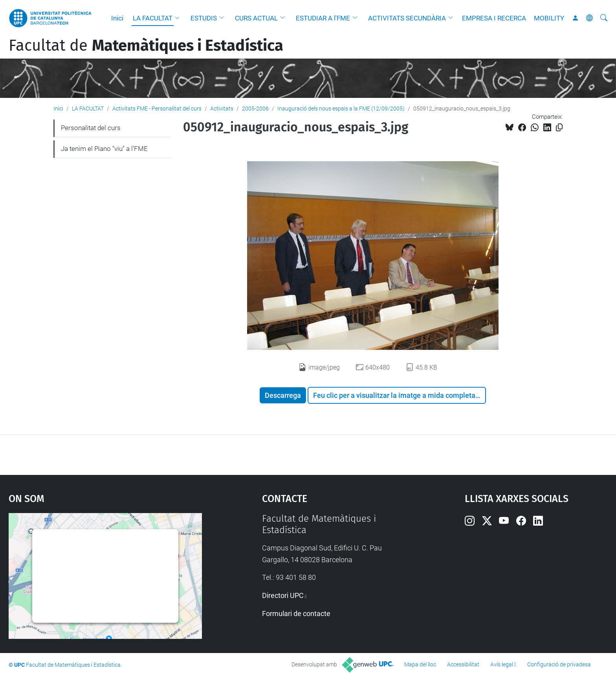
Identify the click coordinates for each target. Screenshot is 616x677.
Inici (117, 18)
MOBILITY (549, 18)
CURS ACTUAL (256, 18)
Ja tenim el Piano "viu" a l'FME (104, 149)
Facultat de (146, 46)
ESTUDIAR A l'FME (323, 18)
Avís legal (502, 664)
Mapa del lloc (420, 664)
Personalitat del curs (91, 128)
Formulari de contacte (296, 614)
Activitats (222, 109)
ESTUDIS (204, 18)
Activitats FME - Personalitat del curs (157, 109)
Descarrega (283, 395)
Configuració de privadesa (559, 664)
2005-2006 (255, 109)
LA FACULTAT (153, 18)
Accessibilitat (463, 664)
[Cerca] (604, 18)
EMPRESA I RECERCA (494, 18)
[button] (179, 18)
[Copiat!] (559, 128)
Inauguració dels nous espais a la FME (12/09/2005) (341, 109)
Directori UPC (283, 595)
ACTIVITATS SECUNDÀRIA (407, 18)
